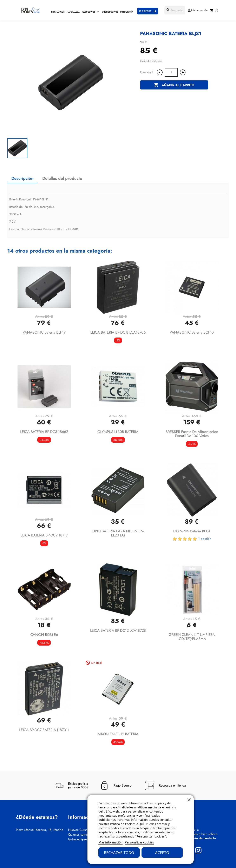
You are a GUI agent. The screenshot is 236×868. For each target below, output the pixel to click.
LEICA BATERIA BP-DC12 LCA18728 (118, 630)
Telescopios (88, 12)
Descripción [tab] (22, 178)
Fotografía (127, 12)
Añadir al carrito (174, 85)
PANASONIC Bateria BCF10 (192, 332)
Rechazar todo (119, 853)
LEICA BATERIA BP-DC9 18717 (44, 535)
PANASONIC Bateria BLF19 (44, 332)
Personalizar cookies (139, 842)
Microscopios (110, 12)
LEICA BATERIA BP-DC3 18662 (44, 432)
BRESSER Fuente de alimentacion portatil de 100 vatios (192, 434)
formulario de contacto (199, 838)
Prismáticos (58, 12)
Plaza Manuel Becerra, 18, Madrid (40, 830)
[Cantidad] (171, 72)
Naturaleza (73, 12)
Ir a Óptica (145, 11)
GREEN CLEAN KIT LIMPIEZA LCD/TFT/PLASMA (192, 637)
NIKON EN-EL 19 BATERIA (118, 734)
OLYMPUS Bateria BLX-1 (192, 531)
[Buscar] (175, 10)
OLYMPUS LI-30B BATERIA (118, 432)
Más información (110, 842)
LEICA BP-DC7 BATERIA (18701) (44, 730)
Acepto (162, 853)
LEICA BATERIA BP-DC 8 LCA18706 (118, 332)
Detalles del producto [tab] (62, 178)
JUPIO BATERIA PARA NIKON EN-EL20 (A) (118, 533)
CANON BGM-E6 (44, 635)
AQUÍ (140, 824)
